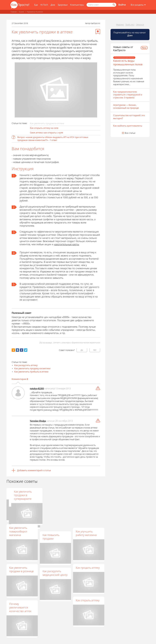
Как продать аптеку (88, 568)
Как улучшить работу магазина (86, 533)
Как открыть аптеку (88, 600)
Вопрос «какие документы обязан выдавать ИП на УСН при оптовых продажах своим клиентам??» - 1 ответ (53, 139)
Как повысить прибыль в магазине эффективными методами (55, 497)
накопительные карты (66, 244)
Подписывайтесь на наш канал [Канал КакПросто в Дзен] (130, 34)
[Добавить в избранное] (98, 32)
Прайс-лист (130, 24)
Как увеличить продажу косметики (32, 368)
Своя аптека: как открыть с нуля (46, 133)
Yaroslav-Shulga (38, 421)
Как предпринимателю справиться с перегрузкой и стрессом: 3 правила (128, 95)
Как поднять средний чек (17, 493)
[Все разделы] (138, 5)
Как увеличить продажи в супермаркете (85, 495)
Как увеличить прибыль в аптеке (31, 372)
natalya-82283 (37, 388)
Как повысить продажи (51, 537)
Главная (14, 12)
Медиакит (120, 24)
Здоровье (63, 5)
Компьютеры (77, 5)
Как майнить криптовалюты (128, 126)
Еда (36, 5)
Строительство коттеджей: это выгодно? (129, 117)
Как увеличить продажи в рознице (21, 569)
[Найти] (114, 5)
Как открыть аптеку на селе (44, 128)
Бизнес (22, 12)
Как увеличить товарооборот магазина (18, 531)
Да (82, 350)
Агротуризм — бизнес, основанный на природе (126, 106)
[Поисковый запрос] (101, 5)
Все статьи (130, 133)
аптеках (44, 181)
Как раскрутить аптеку (26, 365)
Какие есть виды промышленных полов (128, 63)
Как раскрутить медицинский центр (55, 573)
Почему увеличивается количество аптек (20, 607)
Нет (95, 350)
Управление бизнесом (35, 12)
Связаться (140, 24)
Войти (122, 5)
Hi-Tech (44, 5)
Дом (53, 5)
